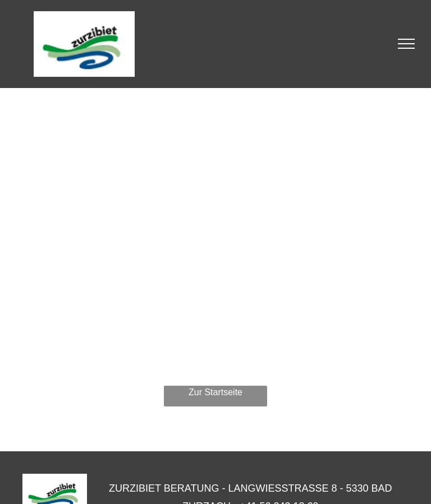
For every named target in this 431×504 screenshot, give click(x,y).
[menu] (406, 44)
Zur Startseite (215, 392)
